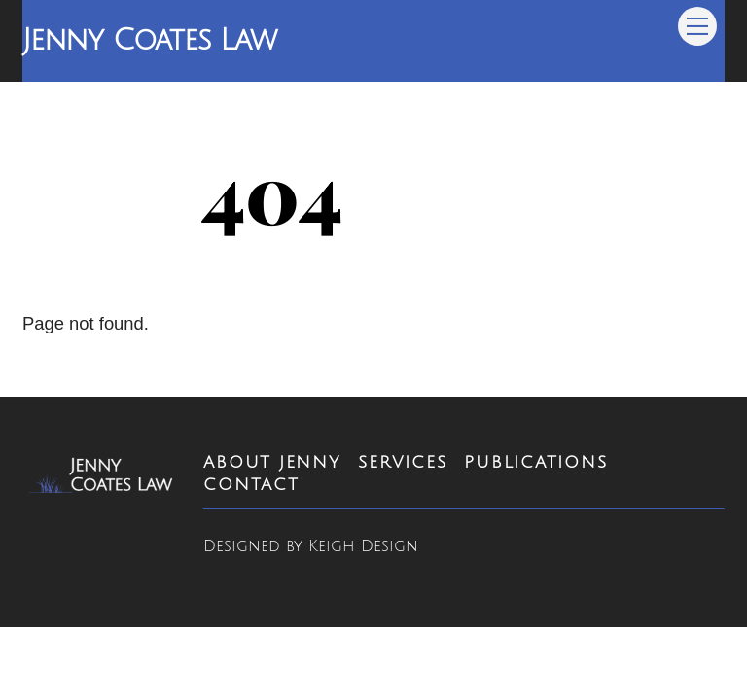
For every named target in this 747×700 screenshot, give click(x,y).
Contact (251, 485)
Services (402, 462)
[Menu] (697, 26)
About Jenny (272, 462)
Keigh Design (363, 546)
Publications (535, 462)
